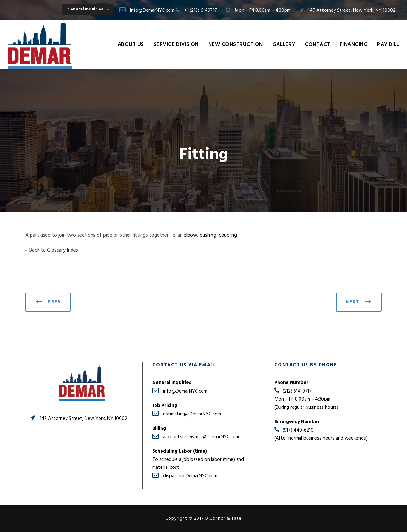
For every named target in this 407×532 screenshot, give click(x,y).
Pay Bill (388, 45)
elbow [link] (190, 235)
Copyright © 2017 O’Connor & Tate (203, 519)
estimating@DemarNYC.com (192, 414)
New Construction (236, 45)
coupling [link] (228, 235)
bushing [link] (208, 235)
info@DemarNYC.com (152, 10)
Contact (317, 45)
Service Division (176, 45)
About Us (131, 45)
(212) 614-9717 (297, 391)
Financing (354, 45)
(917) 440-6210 (298, 430)
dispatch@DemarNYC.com (190, 476)
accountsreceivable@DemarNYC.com (201, 437)
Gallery (284, 45)
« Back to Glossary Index (52, 250)
